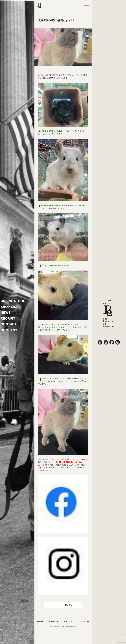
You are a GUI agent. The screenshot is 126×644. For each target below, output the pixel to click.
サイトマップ (69, 622)
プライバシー (84, 622)
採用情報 (40, 622)
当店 (77, 75)
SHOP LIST (9, 307)
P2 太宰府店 (54, 75)
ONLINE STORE (13, 301)
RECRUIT (8, 318)
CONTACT (9, 324)
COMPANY (9, 330)
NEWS (6, 313)
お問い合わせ (54, 622)
